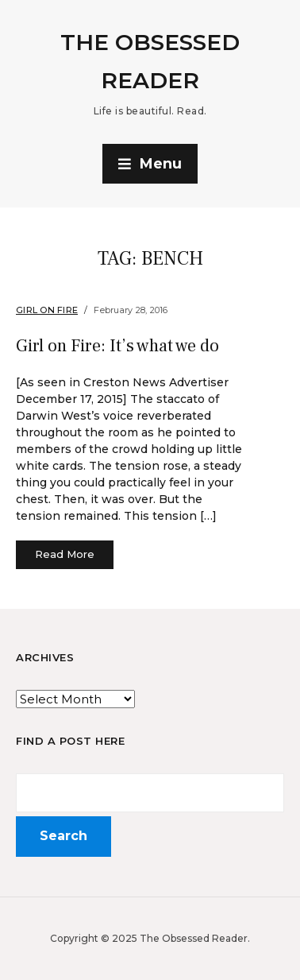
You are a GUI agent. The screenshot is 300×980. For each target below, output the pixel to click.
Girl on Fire (47, 310)
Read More (65, 554)
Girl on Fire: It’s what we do (117, 346)
